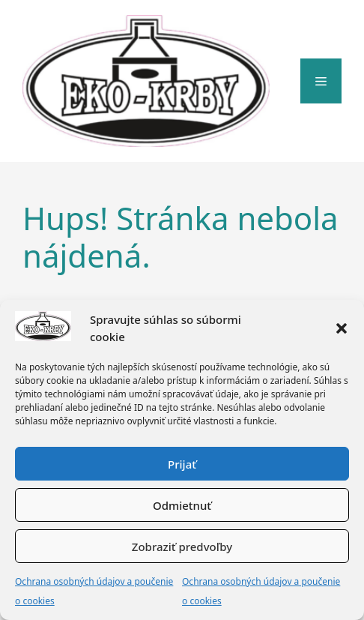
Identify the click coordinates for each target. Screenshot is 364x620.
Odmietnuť (182, 505)
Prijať (182, 464)
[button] (342, 328)
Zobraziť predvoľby (182, 547)
